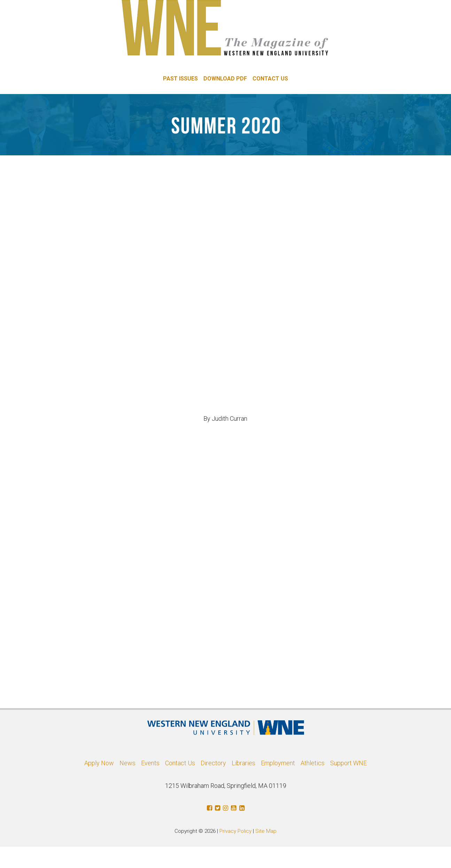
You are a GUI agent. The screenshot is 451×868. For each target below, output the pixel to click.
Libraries (243, 763)
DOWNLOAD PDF (225, 79)
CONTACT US (270, 79)
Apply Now (99, 763)
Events (150, 763)
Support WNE (348, 763)
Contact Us (180, 763)
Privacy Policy (235, 831)
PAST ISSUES (180, 79)
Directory (213, 763)
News (127, 763)
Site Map (266, 831)
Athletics (313, 763)
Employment (278, 763)
